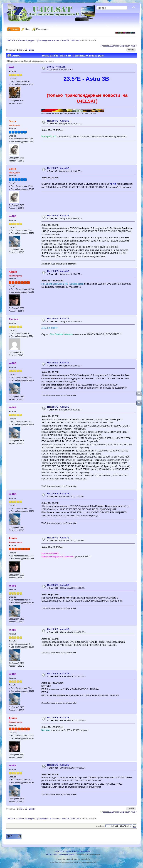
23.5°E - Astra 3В (56, 67)
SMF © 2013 (71, 851)
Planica (13, 319)
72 (26, 50)
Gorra (12, 121)
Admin (13, 272)
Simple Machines (84, 851)
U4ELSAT (87, 101)
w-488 (12, 216)
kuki (11, 67)
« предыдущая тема (109, 46)
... (24, 50)
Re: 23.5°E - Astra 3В (58, 121)
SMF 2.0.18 (60, 851)
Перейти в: (100, 826)
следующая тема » (128, 46)
